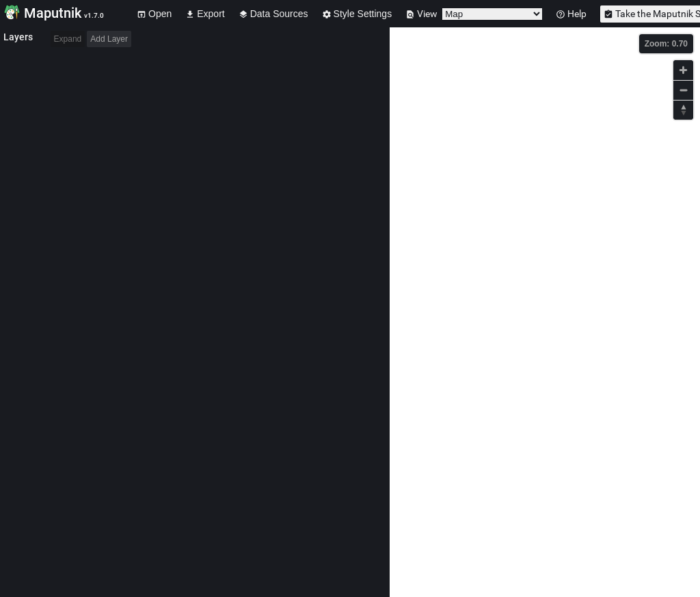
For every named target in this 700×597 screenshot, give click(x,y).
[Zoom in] (683, 70)
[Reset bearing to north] (683, 110)
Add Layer (109, 39)
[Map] (545, 312)
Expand (68, 39)
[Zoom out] (683, 90)
